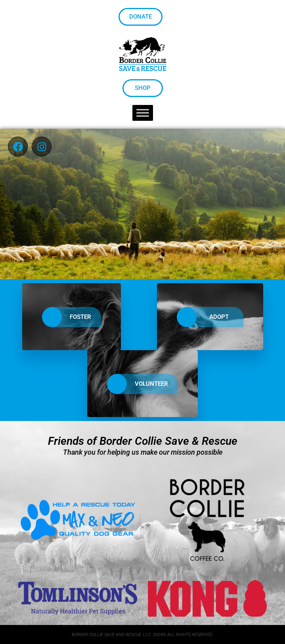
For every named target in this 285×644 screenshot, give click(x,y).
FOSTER (67, 317)
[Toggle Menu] (143, 113)
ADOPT (205, 317)
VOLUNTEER (138, 384)
